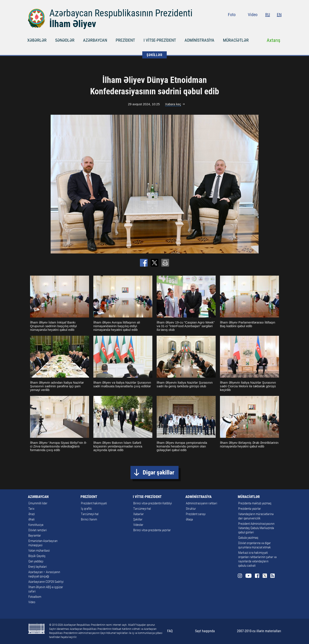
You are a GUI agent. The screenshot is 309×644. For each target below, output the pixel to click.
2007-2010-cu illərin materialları (259, 631)
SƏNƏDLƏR (65, 40)
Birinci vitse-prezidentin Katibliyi (153, 503)
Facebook (264, 24)
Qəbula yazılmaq (248, 538)
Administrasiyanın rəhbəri (201, 503)
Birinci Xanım (89, 519)
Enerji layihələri (38, 567)
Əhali (31, 519)
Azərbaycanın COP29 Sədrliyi (46, 582)
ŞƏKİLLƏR (154, 55)
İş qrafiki (86, 509)
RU (268, 15)
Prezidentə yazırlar (250, 509)
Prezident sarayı (196, 514)
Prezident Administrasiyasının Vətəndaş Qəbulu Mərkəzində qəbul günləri (256, 528)
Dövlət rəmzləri (38, 530)
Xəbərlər (139, 514)
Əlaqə (189, 519)
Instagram (247, 24)
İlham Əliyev (73, 24)
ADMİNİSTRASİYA (199, 40)
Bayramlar (35, 536)
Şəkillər (138, 519)
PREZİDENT (125, 40)
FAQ (170, 631)
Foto (232, 15)
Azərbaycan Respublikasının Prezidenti (121, 13)
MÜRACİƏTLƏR (236, 40)
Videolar (138, 525)
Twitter (271, 24)
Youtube (255, 24)
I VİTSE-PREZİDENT (160, 40)
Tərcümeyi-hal (90, 514)
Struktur (191, 509)
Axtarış (273, 40)
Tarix (31, 509)
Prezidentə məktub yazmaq (255, 503)
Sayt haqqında (205, 631)
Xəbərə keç (173, 104)
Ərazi (32, 514)
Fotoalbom (35, 597)
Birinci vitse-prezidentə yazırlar (152, 530)
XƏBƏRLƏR (37, 40)
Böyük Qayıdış (37, 556)
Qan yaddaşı (36, 561)
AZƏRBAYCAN (95, 40)
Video (253, 15)
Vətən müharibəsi (39, 551)
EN (279, 15)
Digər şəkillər (158, 472)
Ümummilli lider (38, 503)
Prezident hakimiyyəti (94, 503)
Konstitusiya (36, 525)
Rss (279, 24)
